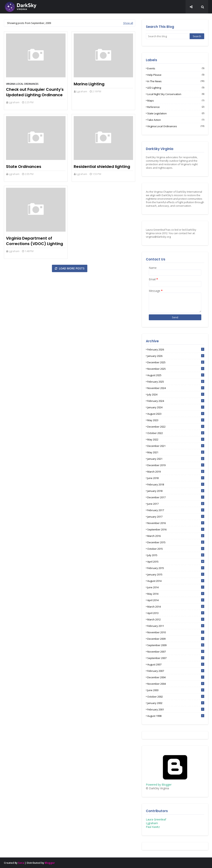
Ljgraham (14, 102)
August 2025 (176, 375)
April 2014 (176, 600)
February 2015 (176, 568)
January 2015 (176, 574)
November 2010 (176, 632)
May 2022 (176, 439)
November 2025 (176, 369)
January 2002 (176, 703)
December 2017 (176, 497)
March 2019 (176, 472)
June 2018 (176, 478)
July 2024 (176, 394)
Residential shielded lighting (102, 167)
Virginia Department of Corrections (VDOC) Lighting (35, 241)
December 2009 (176, 639)
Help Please (176, 75)
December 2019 (176, 465)
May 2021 (176, 452)
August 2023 (176, 414)
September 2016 (176, 529)
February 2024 (176, 401)
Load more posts (71, 268)
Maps (176, 101)
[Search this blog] (168, 36)
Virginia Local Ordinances (22, 84)
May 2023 (176, 420)
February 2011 (176, 626)
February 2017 (176, 510)
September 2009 (176, 645)
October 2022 (176, 433)
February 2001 (176, 709)
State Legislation (176, 113)
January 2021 (176, 459)
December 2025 (176, 362)
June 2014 (176, 587)
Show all (128, 23)
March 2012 (176, 619)
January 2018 (176, 491)
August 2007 (176, 664)
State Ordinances (24, 167)
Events (176, 68)
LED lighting (176, 88)
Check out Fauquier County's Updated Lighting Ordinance (35, 92)
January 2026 (176, 356)
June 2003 (176, 690)
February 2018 (176, 484)
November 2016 (176, 523)
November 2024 (176, 388)
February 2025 (176, 382)
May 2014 (176, 594)
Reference (176, 107)
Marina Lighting (89, 84)
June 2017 (176, 504)
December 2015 (176, 542)
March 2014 (176, 607)
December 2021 (176, 446)
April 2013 (176, 613)
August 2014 (176, 581)
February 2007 (176, 671)
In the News (176, 81)
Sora (21, 863)
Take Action (176, 120)
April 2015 (176, 562)
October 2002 (176, 697)
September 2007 (176, 658)
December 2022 (176, 427)
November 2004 (176, 684)
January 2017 (176, 517)
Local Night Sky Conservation (176, 94)
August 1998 (176, 716)
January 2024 (176, 407)
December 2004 (176, 677)
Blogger (50, 863)
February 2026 (176, 349)
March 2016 (176, 536)
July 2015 (176, 555)
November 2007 (176, 652)
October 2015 (176, 549)
